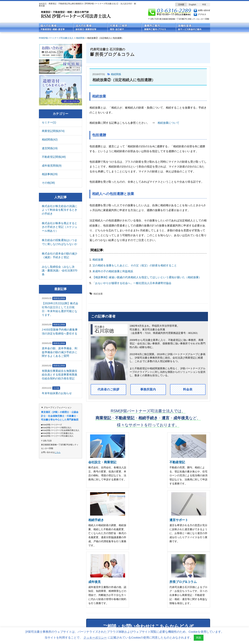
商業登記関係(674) (53, 131)
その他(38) (48, 183)
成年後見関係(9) (52, 166)
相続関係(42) (50, 140)
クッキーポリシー (95, 637)
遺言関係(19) (50, 148)
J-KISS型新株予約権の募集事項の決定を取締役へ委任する (60, 332)
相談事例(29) (50, 174)
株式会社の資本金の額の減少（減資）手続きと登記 (60, 255)
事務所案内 (148, 389)
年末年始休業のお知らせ (57, 393)
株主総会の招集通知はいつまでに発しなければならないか (60, 242)
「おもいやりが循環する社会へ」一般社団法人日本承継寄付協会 (132, 283)
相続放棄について (168, 123)
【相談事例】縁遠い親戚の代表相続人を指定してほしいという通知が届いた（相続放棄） (147, 277)
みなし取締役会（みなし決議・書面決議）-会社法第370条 (60, 271)
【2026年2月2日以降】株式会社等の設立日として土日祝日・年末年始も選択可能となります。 (60, 309)
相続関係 (116, 74)
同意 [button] (199, 638)
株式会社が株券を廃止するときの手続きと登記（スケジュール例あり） (60, 227)
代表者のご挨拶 (108, 389)
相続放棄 (98, 260)
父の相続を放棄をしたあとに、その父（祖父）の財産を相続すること (135, 265)
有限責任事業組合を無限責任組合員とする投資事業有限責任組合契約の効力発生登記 (60, 375)
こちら (58, 452)
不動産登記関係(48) (54, 157)
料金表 (188, 389)
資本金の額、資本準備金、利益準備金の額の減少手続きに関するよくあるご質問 (60, 352)
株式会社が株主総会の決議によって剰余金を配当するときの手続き (60, 210)
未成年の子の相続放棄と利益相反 (113, 271)
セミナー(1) (49, 122)
